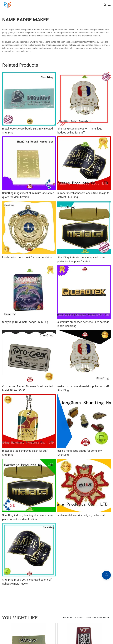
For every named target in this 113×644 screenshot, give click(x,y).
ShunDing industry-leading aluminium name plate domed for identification (28, 517)
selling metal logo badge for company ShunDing (80, 453)
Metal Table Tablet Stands (97, 618)
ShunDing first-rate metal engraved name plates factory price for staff (81, 259)
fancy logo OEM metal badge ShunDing (25, 322)
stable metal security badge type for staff (82, 515)
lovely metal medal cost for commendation (27, 257)
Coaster (79, 618)
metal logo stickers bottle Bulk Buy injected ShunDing (28, 131)
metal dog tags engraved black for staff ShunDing (25, 453)
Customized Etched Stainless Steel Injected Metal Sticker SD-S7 (28, 388)
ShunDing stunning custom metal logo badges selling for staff (80, 131)
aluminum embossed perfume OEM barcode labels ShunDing (83, 324)
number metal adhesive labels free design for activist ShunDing (84, 195)
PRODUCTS (67, 618)
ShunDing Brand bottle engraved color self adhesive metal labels (27, 582)
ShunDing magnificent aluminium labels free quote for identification (28, 195)
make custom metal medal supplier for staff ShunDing (83, 388)
